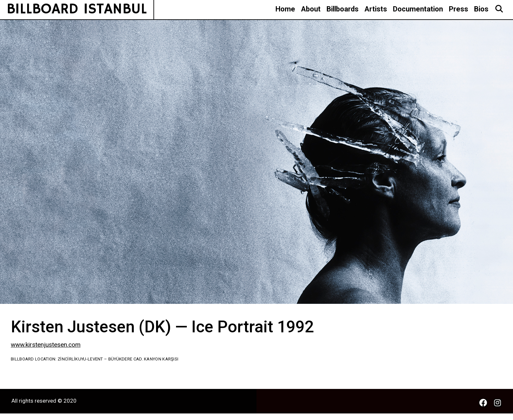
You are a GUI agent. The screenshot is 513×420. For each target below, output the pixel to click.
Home (285, 9)
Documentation (418, 9)
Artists (376, 9)
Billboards (343, 9)
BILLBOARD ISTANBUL (77, 9)
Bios (481, 9)
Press (459, 9)
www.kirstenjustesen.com (46, 345)
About (311, 9)
